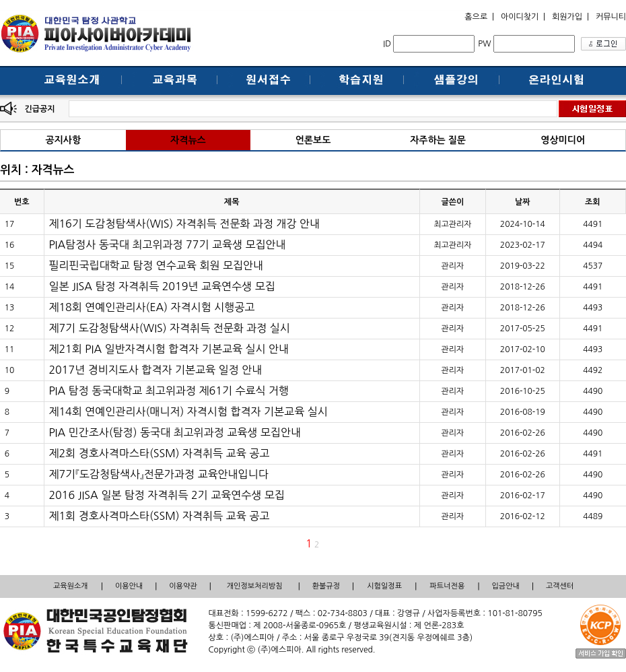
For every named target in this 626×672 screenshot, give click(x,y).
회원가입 (567, 17)
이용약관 (183, 586)
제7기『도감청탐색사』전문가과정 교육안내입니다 (158, 474)
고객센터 (560, 586)
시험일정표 (384, 586)
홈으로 (476, 17)
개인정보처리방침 (255, 586)
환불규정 (326, 586)
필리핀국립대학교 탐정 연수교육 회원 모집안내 (156, 265)
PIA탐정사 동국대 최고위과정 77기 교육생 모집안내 (167, 244)
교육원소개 (71, 586)
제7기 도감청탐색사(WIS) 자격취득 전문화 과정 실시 (169, 328)
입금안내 (506, 586)
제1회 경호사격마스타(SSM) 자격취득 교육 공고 (159, 516)
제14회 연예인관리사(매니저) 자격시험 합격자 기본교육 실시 (188, 411)
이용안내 (129, 586)
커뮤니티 (611, 17)
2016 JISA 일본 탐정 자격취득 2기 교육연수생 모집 (167, 495)
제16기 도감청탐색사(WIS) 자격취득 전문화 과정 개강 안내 (184, 224)
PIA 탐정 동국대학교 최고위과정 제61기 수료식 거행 (169, 391)
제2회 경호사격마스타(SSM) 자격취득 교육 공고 (159, 453)
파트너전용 (448, 586)
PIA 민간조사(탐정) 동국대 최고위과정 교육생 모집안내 (175, 432)
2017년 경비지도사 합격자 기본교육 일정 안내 (155, 370)
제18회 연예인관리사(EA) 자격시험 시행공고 (151, 307)
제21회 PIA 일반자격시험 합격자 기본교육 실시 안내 (169, 349)
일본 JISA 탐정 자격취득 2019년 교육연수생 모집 (162, 286)
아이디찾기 (520, 17)
